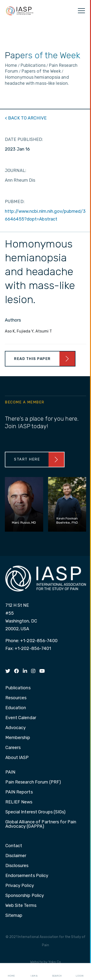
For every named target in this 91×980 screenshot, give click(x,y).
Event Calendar (21, 718)
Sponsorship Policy (25, 896)
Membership (18, 738)
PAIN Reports (19, 792)
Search (57, 972)
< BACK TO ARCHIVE (26, 118)
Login (80, 972)
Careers (13, 748)
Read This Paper (32, 359)
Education (16, 708)
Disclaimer (16, 856)
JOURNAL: (16, 170)
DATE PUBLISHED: (24, 139)
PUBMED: (15, 202)
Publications (18, 688)
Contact (14, 846)
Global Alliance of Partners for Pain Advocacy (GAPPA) (41, 824)
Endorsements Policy (27, 876)
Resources (16, 698)
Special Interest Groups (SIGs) (36, 812)
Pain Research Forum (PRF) (33, 782)
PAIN (10, 772)
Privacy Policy (20, 886)
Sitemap (14, 916)
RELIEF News (19, 802)
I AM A (34, 972)
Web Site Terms (21, 906)
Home (11, 972)
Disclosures (17, 866)
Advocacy (16, 728)
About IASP (17, 758)
